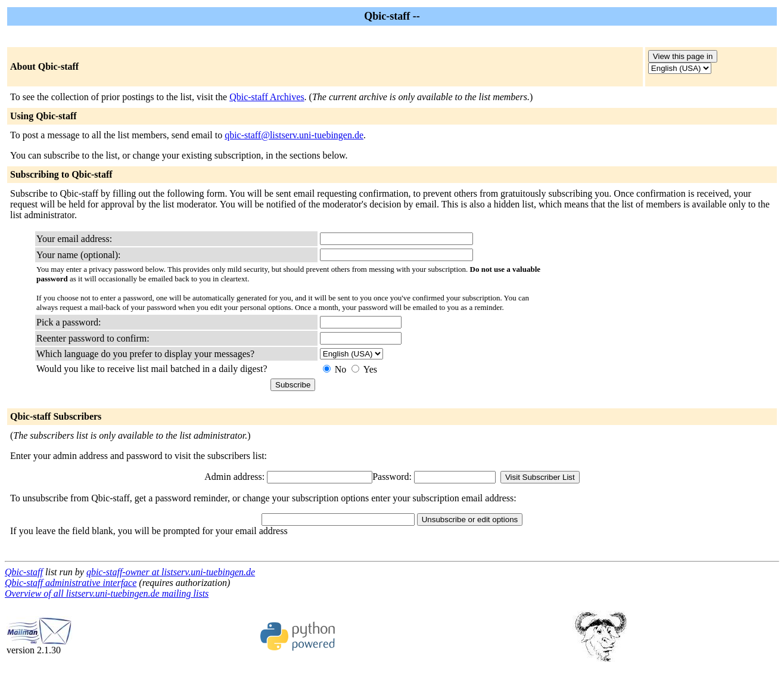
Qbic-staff (24, 572)
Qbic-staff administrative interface (71, 583)
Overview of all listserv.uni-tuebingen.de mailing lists (107, 593)
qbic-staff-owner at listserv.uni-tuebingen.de (171, 572)
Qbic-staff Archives (267, 97)
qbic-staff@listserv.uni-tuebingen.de (294, 135)
